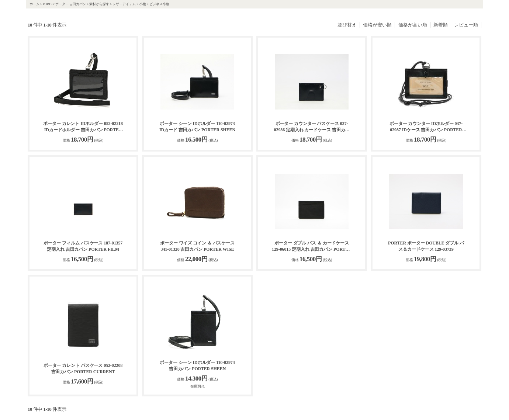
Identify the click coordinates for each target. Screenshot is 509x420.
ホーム (34, 4)
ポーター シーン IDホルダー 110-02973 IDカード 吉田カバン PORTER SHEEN (197, 127)
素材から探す (99, 4)
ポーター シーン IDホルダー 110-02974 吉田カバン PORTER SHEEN (197, 366)
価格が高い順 (413, 25)
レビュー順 (466, 25)
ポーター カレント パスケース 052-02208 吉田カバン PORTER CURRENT (83, 369)
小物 (143, 4)
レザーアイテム (124, 4)
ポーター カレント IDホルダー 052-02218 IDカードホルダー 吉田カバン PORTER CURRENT (83, 127)
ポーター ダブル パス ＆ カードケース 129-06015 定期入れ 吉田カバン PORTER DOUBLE (312, 247)
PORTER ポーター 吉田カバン (64, 4)
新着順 (441, 25)
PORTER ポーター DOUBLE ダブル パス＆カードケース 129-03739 (426, 246)
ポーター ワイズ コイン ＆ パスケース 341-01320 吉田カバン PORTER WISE (197, 246)
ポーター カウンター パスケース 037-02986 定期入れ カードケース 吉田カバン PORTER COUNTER (312, 127)
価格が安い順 (377, 25)
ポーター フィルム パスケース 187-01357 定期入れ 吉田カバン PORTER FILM (83, 246)
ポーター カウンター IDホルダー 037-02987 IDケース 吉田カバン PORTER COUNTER (426, 127)
